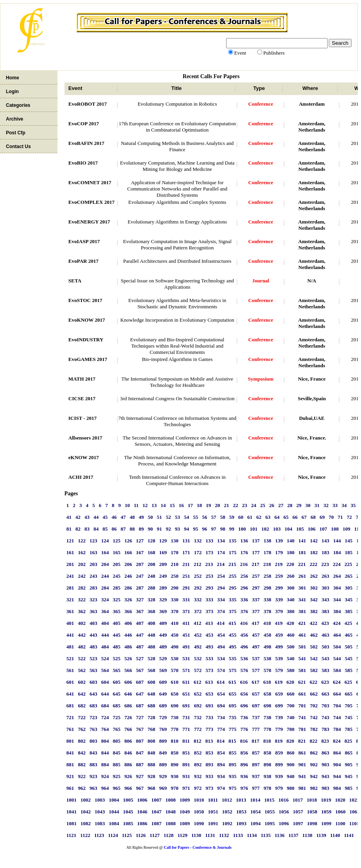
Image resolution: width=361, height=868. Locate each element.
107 (323, 529)
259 (279, 576)
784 (337, 729)
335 (233, 600)
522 (82, 658)
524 (105, 658)
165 (117, 552)
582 (314, 670)
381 (302, 611)
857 (256, 753)
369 (163, 611)
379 (279, 611)
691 (186, 706)
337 (256, 600)
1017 (298, 800)
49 (141, 517)
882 (82, 765)
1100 (340, 823)
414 (221, 623)
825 (348, 741)
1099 (326, 823)
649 (163, 694)
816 (244, 741)
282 (82, 588)
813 (209, 741)
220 (291, 564)
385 (349, 611)
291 (186, 588)
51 (159, 517)
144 (337, 541)
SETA (75, 281)
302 (314, 588)
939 (279, 776)
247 (140, 576)
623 (325, 682)
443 (94, 635)
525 (117, 658)
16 (181, 505)
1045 (128, 812)
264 (337, 576)
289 (163, 588)
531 (186, 658)
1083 (100, 823)
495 (233, 647)
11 (136, 505)
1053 (241, 812)
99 (232, 529)
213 (209, 564)
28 (290, 505)
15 (172, 505)
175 (233, 552)
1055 (270, 812)
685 (117, 706)
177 (256, 552)
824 (337, 741)
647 (140, 694)
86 (114, 529)
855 (233, 753)
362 (82, 611)
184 (337, 552)
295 (233, 588)
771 (186, 729)
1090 (199, 823)
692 (198, 706)
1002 (86, 800)
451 (186, 635)
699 (279, 706)
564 (105, 670)
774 (221, 729)
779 (279, 729)
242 (82, 576)
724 (105, 717)
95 (196, 529)
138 (267, 541)
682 (82, 706)
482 (82, 647)
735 (233, 717)
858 (267, 753)
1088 (171, 823)
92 (169, 529)
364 (105, 611)
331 (186, 600)
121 (70, 541)
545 (349, 658)
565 (117, 670)
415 (232, 623)
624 (337, 682)
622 (314, 682)
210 (175, 564)
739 (279, 717)
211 (186, 564)
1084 (114, 823)
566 (128, 670)
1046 (142, 812)
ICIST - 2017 (83, 418)
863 (326, 753)
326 (128, 600)
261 (302, 576)
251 (186, 576)
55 (196, 517)
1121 (71, 835)
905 (349, 765)
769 (163, 729)
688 (151, 706)
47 (123, 517)
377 (256, 611)
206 (128, 564)
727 (140, 717)
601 (70, 682)
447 (140, 635)
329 (163, 600)
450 (175, 635)
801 (70, 741)
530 (175, 658)
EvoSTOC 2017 (85, 300)
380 (291, 611)
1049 (185, 812)
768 (151, 729)
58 (223, 517)
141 (302, 541)
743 (326, 717)
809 (163, 741)
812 (198, 741)
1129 (182, 835)
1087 (157, 823)
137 (256, 541)
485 (117, 647)
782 (314, 729)
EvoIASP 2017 (84, 241)
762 (82, 729)
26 (272, 505)
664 (337, 694)
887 (140, 765)
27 (281, 505)
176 (244, 552)
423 (325, 623)
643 (94, 694)
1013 (241, 800)
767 (140, 729)
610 (175, 682)
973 (210, 788)
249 (163, 576)
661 (302, 694)
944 (337, 776)
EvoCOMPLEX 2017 (91, 202)
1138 (307, 835)
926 (128, 776)
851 (186, 753)
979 (279, 788)
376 (244, 611)
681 (70, 706)
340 (291, 600)
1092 (227, 823)
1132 (224, 835)
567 (140, 670)
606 (128, 682)
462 (314, 635)
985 (349, 788)
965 (117, 788)
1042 (86, 812)
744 (337, 717)
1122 (85, 835)
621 (302, 682)
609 (163, 682)
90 (150, 529)
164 (105, 552)
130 (175, 541)
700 (291, 706)
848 (151, 753)
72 (349, 517)
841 (70, 753)
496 (244, 647)
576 (244, 670)
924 (105, 776)
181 (302, 552)
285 (117, 588)
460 (291, 635)
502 (314, 647)
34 (344, 505)
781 (302, 729)
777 (256, 729)
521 (70, 658)
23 (245, 505)
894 (221, 765)
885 (117, 765)
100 (242, 529)
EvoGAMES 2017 (88, 359)
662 (314, 694)
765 (117, 729)
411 (186, 623)
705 (349, 706)
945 (349, 776)
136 (244, 541)
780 (291, 729)
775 (233, 729)
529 (163, 658)
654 (221, 694)
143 (326, 541)
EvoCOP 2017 (84, 124)
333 (210, 600)
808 (151, 741)
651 (186, 694)
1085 (128, 823)
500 (291, 647)
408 (151, 623)
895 (233, 765)
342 (314, 600)
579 (279, 670)
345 (349, 600)
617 (256, 682)
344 (337, 600)
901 (302, 765)
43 (87, 517)
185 (349, 552)
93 (178, 529)
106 (312, 529)
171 (186, 552)
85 (105, 529)
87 (123, 529)
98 (223, 529)
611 (186, 682)
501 (302, 647)
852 (198, 753)
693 (210, 706)
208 (151, 564)
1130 (196, 835)
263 (326, 576)
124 (105, 541)
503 (326, 647)
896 (244, 765)
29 (299, 505)
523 (94, 658)
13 (154, 505)
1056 (284, 812)
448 (151, 635)
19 (209, 505)
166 (128, 552)
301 (302, 588)
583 (326, 670)
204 (105, 564)
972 (198, 788)
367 (140, 611)
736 (244, 717)
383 (326, 611)
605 (117, 682)
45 (105, 517)
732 (198, 717)
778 (267, 729)
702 (314, 706)
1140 (335, 835)
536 (244, 658)
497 (256, 647)
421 (302, 623)
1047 (157, 812)
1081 (72, 823)
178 (267, 552)
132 (198, 541)
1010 (199, 800)
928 (151, 776)
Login (12, 92)
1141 (349, 835)
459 (279, 635)
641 (70, 694)
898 (267, 765)
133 (210, 541)
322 (82, 600)
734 (221, 717)
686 (128, 706)
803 (94, 741)
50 (150, 517)
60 (241, 517)
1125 (127, 835)
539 (279, 658)
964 (105, 788)
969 (163, 788)
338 (267, 600)
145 (349, 541)
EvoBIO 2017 (83, 163)
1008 (171, 800)
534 (221, 658)
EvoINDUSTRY (86, 340)
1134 (252, 835)
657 (256, 694)
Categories (18, 105)
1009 (185, 800)
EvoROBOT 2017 (88, 104)
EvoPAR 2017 (84, 261)
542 (314, 658)
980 (291, 788)
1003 (100, 800)
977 (256, 788)
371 (186, 611)
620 (291, 682)
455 (233, 635)
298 (267, 588)
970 (175, 788)
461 (302, 635)
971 (186, 788)
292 (198, 588)
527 (140, 658)
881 (70, 765)
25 (263, 505)
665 (349, 694)
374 (221, 611)
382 (314, 611)
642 (82, 694)
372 (198, 611)
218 (267, 564)
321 (70, 600)
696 (244, 706)
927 (140, 776)
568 (151, 670)
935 (233, 776)
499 (279, 647)
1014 (255, 800)
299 (279, 588)
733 (210, 717)
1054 (256, 812)
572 (198, 670)
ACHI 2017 (81, 477)
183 (326, 552)
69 (322, 517)
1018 (312, 800)
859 (279, 753)
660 (291, 694)
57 (214, 517)
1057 (298, 812)
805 (117, 741)
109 (346, 529)
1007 (157, 800)
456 (244, 635)
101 (254, 529)
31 (317, 505)
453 (210, 635)
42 (78, 517)
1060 (341, 812)
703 (326, 706)
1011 (213, 800)
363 (94, 611)
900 (291, 765)
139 (279, 541)
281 (70, 588)
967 (140, 788)
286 (128, 588)
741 (302, 717)
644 (105, 694)
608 (151, 682)
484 (105, 647)
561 (70, 670)
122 (82, 541)
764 (105, 729)
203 (94, 564)
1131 (210, 835)
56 (205, 517)
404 (105, 623)
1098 (312, 823)
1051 (213, 812)
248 (151, 576)
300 (291, 588)
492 (198, 647)
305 (349, 588)
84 (96, 529)
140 (291, 541)
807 (140, 741)
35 (353, 505)
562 (82, 670)
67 (304, 517)
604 (105, 682)
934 (221, 776)
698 (267, 706)
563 (94, 670)
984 (337, 788)
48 (132, 517)
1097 (298, 823)
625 (348, 682)
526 (128, 658)
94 (187, 529)
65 (286, 517)
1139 (321, 835)
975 (233, 788)
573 (210, 670)
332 (198, 600)
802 (82, 741)
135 (233, 541)
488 (151, 647)
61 (250, 517)
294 (221, 588)
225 (348, 564)
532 (198, 658)
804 (105, 741)
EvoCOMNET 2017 (90, 182)
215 (232, 564)
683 (94, 706)
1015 (269, 800)
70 (331, 517)
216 (244, 564)
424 (337, 623)
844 (105, 753)
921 (70, 776)
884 (105, 765)
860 (291, 753)
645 (117, 694)
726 (128, 717)
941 (302, 776)
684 (105, 706)
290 (175, 588)
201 (70, 564)
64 (277, 517)
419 (279, 623)
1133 (238, 835)
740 (291, 717)
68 (313, 517)
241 (70, 576)
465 (349, 635)
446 (128, 635)
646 (128, 694)
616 (244, 682)
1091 (213, 823)
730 (175, 717)
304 (337, 588)
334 (221, 600)
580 (291, 670)
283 (94, 588)
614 (221, 682)
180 (291, 552)
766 (128, 729)
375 (233, 611)
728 (151, 717)
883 (94, 765)
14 (163, 505)
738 (267, 717)
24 (254, 505)
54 (187, 517)
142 (314, 541)
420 (291, 623)
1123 (99, 835)
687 (140, 706)
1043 (100, 812)
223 (325, 564)
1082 (86, 823)
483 (94, 647)
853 (210, 753)
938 (267, 776)
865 (349, 753)
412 (198, 623)
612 (198, 682)
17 (191, 505)
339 (279, 600)
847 (140, 753)
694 (221, 706)
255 (233, 576)
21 (227, 505)
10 (127, 505)
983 (326, 788)
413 (209, 623)
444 (105, 635)
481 (70, 647)
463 (326, 635)
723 (94, 717)
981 (302, 788)
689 (163, 706)
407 (140, 623)
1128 (169, 835)
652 (198, 694)
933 (210, 776)
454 (221, 635)
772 (198, 729)
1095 (270, 823)
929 (163, 776)
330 (175, 600)
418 (267, 623)
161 (70, 552)
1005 (128, 800)
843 (94, 753)
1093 (241, 823)
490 (175, 647)
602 (82, 682)
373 (210, 611)
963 (94, 788)
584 (337, 670)
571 (186, 670)
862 (314, 753)
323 (94, 600)
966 (128, 788)
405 (117, 623)
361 (70, 611)
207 (140, 564)
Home (12, 78)
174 (221, 552)
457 (256, 635)
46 (114, 517)
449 (163, 635)
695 (233, 706)
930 (175, 776)
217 (256, 564)
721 (70, 717)
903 (326, 765)
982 (314, 788)
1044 (114, 812)
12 (145, 505)
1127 (155, 835)
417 (256, 623)
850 (175, 753)
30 (308, 505)
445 (117, 635)
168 (151, 552)
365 (117, 611)
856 (244, 753)
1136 (279, 835)
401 (70, 623)
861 (302, 753)
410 (175, 623)
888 (151, 765)
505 (349, 647)
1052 (227, 812)
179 (279, 552)
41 (69, 517)
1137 (294, 835)
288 (151, 588)
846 (128, 753)
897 (256, 765)
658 (267, 694)
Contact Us (18, 146)
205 (117, 564)
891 (186, 765)
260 (291, 576)
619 (279, 682)
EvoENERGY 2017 (89, 222)
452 (198, 635)
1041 (72, 812)
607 (140, 682)
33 (335, 505)
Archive (15, 119)
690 (175, 706)
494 (221, 647)
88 (132, 529)
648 (151, 694)
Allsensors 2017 (85, 438)
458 (267, 635)
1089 (185, 823)
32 (326, 505)
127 (140, 541)
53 (178, 517)
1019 (326, 800)
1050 (199, 812)
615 (232, 682)
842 (82, 753)
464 (337, 635)
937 (256, 776)
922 (82, 776)
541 (302, 658)
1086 (142, 823)
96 (205, 529)
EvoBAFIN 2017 (86, 143)
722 (82, 717)
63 (268, 517)
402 (82, 623)
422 (314, 623)
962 (82, 788)
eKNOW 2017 (84, 457)
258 (267, 576)
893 (210, 765)
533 (210, 658)
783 (326, 729)
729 (163, 717)
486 (128, 647)
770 (175, 729)
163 (94, 552)
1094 (256, 823)
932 (198, 776)
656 (244, 694)
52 (169, 517)
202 (82, 564)
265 (349, 576)
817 (256, 741)
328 (151, 600)
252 (198, 576)
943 (326, 776)
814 (221, 741)
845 (117, 753)
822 (314, 741)
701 (302, 706)
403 (94, 623)
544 (337, 658)
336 (244, 600)
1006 (142, 800)
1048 (171, 812)
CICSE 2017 (82, 398)
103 (277, 529)
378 (267, 611)
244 (105, 576)
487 (140, 647)
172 (198, 552)
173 (210, 552)
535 (233, 658)
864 (337, 753)
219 (279, 564)
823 (325, 741)
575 (233, 670)
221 (302, 564)
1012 (227, 800)
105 (300, 529)
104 (289, 529)
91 (159, 529)
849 (163, 753)
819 (279, 741)
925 (117, 776)
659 (279, 694)
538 (267, 658)
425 (348, 623)
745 (349, 717)
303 (326, 588)
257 (256, 576)
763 (94, 729)
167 (140, 552)
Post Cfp (16, 133)
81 (69, 529)
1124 (113, 835)
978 (267, 788)
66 (295, 517)
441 (70, 635)
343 (326, 600)
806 (128, 741)
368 (151, 611)
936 (244, 776)
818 (267, 741)
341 (302, 600)
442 (82, 635)
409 (163, 623)
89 (141, 529)
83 (87, 529)
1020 (340, 800)
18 (200, 505)
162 (82, 552)
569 (163, 670)
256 (244, 576)
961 (70, 788)
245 (117, 576)
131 (186, 541)
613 (209, 682)
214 (221, 564)
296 (244, 588)
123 (94, 541)
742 (314, 717)
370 (175, 611)
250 (175, 576)
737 (256, 717)
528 (151, 658)
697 (256, 706)
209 (163, 564)
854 (221, 753)
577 (256, 670)
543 (326, 658)
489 (163, 647)
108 (335, 529)
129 (163, 541)
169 (163, 552)
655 (233, 694)
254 (221, 576)
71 (340, 517)
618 (267, 682)
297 (256, 588)
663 (326, 694)
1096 (284, 823)
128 (151, 541)
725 (117, 717)
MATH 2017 (82, 379)
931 (186, 776)
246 (128, 576)
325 (117, 600)
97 (214, 529)
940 (291, 776)
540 (291, 658)
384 (337, 611)
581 (302, 670)
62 (259, 517)
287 (140, 588)
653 (210, 694)
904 (337, 765)
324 (105, 600)
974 (221, 788)
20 (218, 505)
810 (175, 741)
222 (314, 564)
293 (210, 588)
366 (128, 611)
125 (117, 541)
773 (210, 729)
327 (140, 600)
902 (314, 765)
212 (198, 564)
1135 (266, 835)
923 (94, 776)
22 (236, 505)
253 (210, 576)
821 (302, 741)
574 (221, 670)
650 (175, 694)
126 (128, 541)
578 (267, 670)
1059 (326, 812)
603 (94, 682)
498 (267, 647)
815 (232, 741)
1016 (284, 800)
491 (186, 647)
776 (244, 729)
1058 (312, 812)
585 (349, 670)
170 (175, 552)
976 (244, 788)
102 (265, 529)
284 (105, 588)
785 (349, 729)
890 (175, 765)
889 (163, 765)
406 (128, 623)
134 (221, 541)
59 (232, 517)
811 (186, 741)
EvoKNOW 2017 (87, 320)
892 (198, 765)
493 (210, 647)
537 (256, 658)
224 (337, 564)
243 (94, 576)
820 (291, 741)
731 (186, 717)
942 (314, 776)
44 (96, 517)
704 (337, 706)
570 (175, 670)
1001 (72, 800)
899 (279, 765)
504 (337, 647)
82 (78, 529)
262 (314, 576)
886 (128, 765)
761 (70, 729)
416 (244, 623)
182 (314, 552)
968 (151, 788)
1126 (141, 835)
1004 (114, 800)
